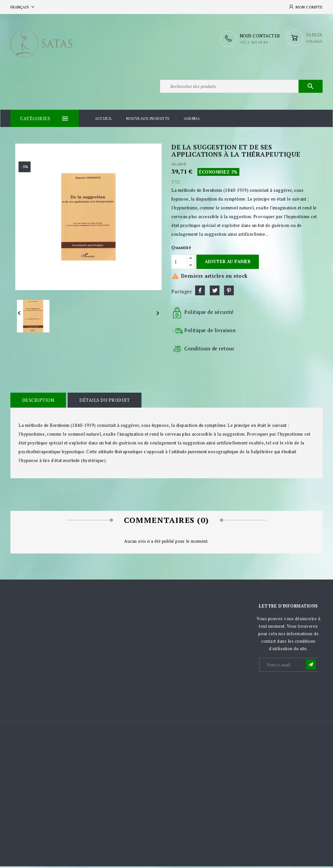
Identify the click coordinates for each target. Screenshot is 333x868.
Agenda (192, 120)
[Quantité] (179, 263)
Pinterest (229, 292)
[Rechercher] (241, 87)
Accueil (104, 120)
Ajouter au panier (228, 263)
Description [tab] (38, 402)
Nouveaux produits (148, 120)
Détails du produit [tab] (104, 402)
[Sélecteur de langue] (23, 7)
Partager (200, 292)
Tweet (215, 292)
